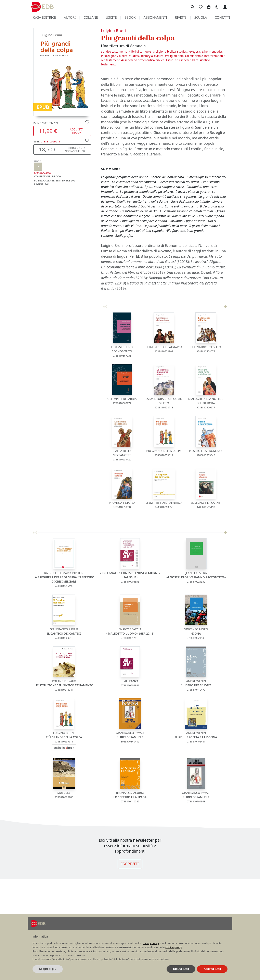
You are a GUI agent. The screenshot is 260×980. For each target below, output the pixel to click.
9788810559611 (50, 141)
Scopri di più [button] (48, 969)
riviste (181, 17)
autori (70, 17)
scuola (201, 17)
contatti (222, 17)
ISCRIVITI (130, 864)
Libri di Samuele (141, 52)
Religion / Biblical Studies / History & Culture (135, 56)
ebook (130, 17)
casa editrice (45, 17)
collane (91, 17)
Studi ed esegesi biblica (183, 60)
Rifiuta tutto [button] (181, 969)
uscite (111, 17)
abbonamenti (155, 17)
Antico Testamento (115, 52)
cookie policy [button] (174, 947)
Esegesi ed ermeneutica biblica (144, 60)
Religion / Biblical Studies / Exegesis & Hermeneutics (188, 52)
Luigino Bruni (113, 31)
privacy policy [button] (151, 943)
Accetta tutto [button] (212, 969)
